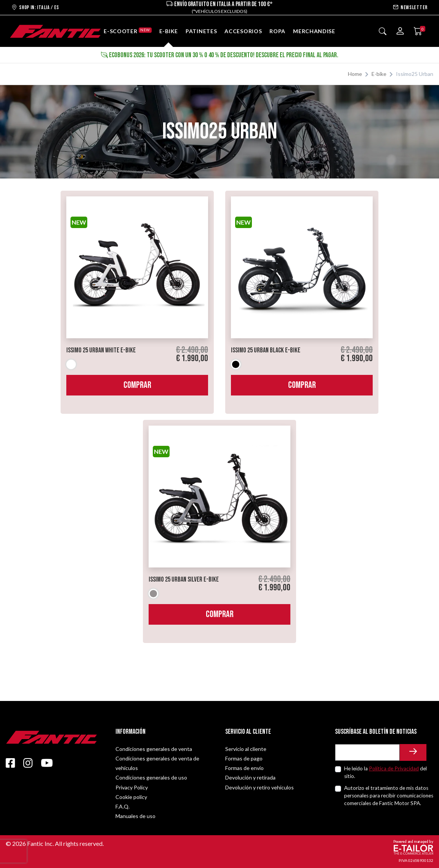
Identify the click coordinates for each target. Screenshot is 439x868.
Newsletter (410, 7)
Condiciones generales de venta (154, 749)
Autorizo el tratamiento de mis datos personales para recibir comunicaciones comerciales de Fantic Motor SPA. (389, 796)
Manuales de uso (135, 816)
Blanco (71, 364)
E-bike (379, 74)
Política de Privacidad (394, 768)
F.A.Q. (123, 806)
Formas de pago (244, 758)
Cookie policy (131, 797)
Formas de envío (244, 768)
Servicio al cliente (246, 749)
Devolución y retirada (250, 777)
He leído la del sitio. (385, 772)
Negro (236, 364)
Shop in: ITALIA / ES (35, 7)
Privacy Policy (132, 787)
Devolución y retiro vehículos (260, 787)
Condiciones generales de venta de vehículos (157, 763)
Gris (153, 594)
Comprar (137, 385)
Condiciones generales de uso (151, 777)
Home (355, 74)
